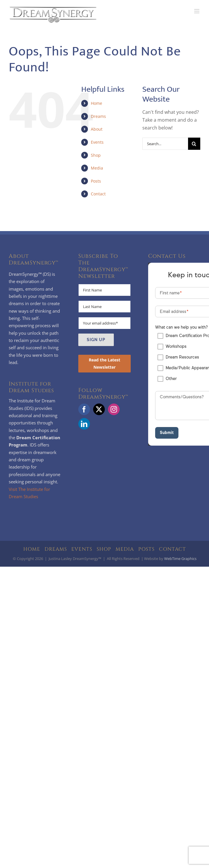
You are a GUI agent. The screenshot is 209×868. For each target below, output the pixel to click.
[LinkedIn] (84, 424)
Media (97, 168)
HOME (32, 549)
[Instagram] (114, 409)
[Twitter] (99, 409)
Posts (96, 181)
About (97, 129)
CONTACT (172, 549)
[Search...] (165, 144)
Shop (96, 155)
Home (96, 103)
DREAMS (56, 549)
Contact (98, 194)
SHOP (104, 549)
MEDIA (125, 549)
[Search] (194, 144)
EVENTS (82, 549)
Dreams (98, 116)
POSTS (146, 549)
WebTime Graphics (180, 559)
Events (97, 142)
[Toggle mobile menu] (197, 11)
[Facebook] (84, 409)
